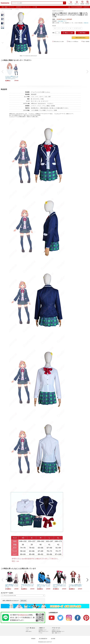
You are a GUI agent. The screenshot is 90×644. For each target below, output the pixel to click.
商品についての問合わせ (73, 41)
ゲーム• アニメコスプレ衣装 (6, 9)
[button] (3, 11)
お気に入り (77, 3)
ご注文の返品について (62, 21)
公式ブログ (49, 642)
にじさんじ (17, 9)
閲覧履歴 (82, 3)
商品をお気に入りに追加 (58, 41)
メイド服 (35, 7)
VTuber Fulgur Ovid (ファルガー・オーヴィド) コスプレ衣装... (28, 586)
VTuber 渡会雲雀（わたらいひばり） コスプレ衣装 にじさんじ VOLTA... (59, 586)
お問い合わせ (29, 631)
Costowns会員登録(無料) (77, 7)
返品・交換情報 (85, 41)
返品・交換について (56, 633)
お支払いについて (56, 630)
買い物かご (71, 3)
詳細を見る (86, 23)
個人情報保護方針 (43, 639)
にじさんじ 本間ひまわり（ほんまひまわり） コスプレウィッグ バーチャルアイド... (12, 78)
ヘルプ (27, 630)
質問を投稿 (23, 601)
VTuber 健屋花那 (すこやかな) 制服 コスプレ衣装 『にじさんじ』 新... (12, 586)
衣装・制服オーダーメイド (8, 7)
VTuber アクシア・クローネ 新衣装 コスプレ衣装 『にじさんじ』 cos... (44, 586)
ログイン (86, 7)
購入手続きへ (82, 33)
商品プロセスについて (43, 631)
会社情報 (53, 639)
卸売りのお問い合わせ (80, 38)
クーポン (41, 633)
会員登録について (42, 630)
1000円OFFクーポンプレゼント (23, 7)
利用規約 (33, 639)
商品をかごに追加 (68, 33)
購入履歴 (87, 3)
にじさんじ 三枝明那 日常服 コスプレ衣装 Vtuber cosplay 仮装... (75, 586)
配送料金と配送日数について (58, 631)
